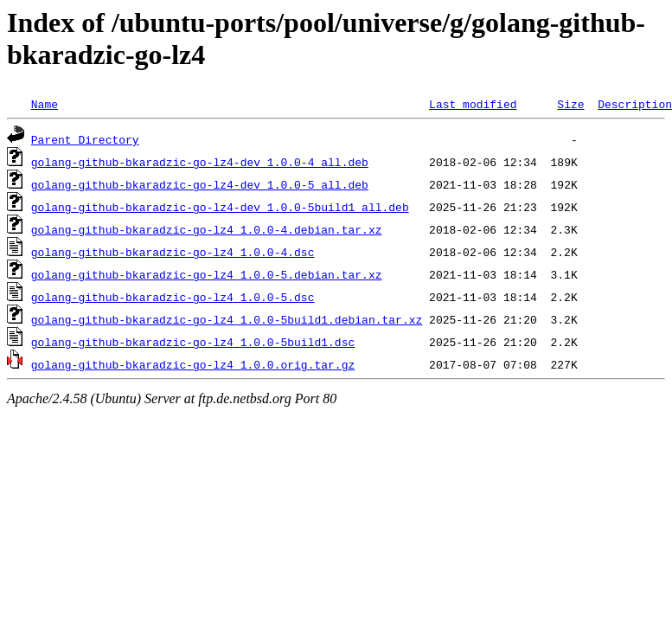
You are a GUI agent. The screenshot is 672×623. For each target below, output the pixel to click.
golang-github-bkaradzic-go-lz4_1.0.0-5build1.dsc (193, 342)
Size (570, 104)
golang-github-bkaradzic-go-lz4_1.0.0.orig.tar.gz (193, 364)
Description (635, 104)
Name (45, 104)
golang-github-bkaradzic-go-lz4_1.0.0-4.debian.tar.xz (207, 229)
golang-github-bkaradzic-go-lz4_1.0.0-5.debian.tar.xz (207, 274)
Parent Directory (85, 139)
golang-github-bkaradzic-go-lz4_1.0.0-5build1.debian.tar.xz (227, 319)
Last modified (473, 104)
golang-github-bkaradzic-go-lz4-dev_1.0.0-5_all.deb (200, 184)
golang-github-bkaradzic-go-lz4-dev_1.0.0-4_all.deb (200, 162)
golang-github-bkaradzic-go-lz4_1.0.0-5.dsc (173, 297)
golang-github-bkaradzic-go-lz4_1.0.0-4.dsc (173, 252)
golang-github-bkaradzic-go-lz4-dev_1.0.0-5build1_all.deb (220, 207)
